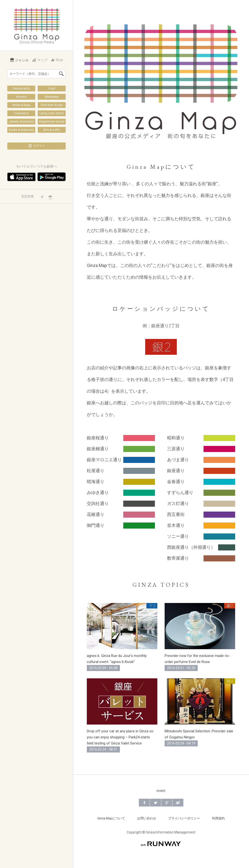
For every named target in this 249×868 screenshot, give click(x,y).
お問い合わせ (147, 818)
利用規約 (218, 818)
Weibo (178, 803)
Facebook (144, 803)
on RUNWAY (161, 844)
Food (52, 89)
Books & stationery (21, 130)
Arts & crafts (52, 130)
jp (42, 196)
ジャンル (19, 60)
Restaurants (21, 89)
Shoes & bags (21, 105)
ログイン (36, 146)
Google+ (167, 803)
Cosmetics (21, 113)
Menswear (52, 97)
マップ (40, 60)
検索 (61, 74)
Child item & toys (52, 105)
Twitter (156, 803)
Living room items (52, 113)
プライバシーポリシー (184, 818)
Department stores (52, 122)
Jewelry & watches (21, 122)
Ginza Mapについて (111, 818)
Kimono (21, 97)
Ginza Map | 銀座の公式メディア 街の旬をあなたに (37, 25)
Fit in (57, 60)
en (50, 196)
